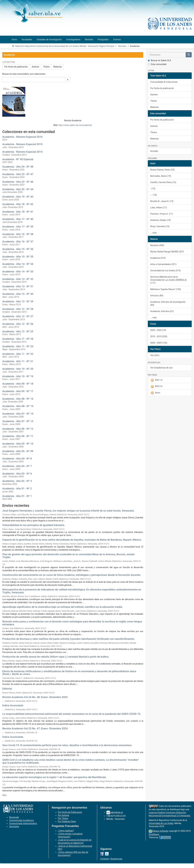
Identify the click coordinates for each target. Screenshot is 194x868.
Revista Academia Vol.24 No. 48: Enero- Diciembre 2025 (35, 697)
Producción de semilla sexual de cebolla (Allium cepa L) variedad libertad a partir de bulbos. (56, 657)
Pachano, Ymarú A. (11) (162, 214)
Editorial (7, 689)
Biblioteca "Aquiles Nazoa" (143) (166, 289)
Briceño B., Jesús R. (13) (162, 201)
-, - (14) (154, 195)
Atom (155, 393)
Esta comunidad (157, 64)
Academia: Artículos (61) (162, 311)
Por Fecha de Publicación (70, 812)
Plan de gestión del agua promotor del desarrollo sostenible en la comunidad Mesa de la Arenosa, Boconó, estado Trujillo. (68, 556)
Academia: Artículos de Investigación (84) (168, 303)
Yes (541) (155, 355)
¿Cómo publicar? (66, 831)
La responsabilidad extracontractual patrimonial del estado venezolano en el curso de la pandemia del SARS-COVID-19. (72, 714)
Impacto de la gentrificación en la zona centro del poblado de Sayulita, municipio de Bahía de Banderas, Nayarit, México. (72, 540)
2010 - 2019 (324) (159, 336)
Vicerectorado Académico (22, 820)
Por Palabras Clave (67, 821)
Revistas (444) (157, 245)
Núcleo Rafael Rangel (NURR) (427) (167, 252)
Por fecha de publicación (16, 67)
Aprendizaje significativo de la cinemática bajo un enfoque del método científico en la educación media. (63, 607)
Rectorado (14, 817)
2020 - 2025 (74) (158, 330)
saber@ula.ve (116, 812)
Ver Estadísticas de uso (161, 368)
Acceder (154, 151)
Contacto (105, 859)
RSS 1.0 (156, 380)
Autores (35, 67)
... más (153, 233)
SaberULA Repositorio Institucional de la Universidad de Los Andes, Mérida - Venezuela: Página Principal (65, 46)
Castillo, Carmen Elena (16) (163, 182)
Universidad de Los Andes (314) (165, 271)
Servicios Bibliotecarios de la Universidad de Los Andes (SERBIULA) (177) (168, 280)
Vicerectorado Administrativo (23, 823)
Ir (68, 80)
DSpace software (160, 831)
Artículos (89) (157, 296)
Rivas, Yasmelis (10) (160, 226)
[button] (168, 4)
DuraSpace (154, 834)
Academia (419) (158, 258)
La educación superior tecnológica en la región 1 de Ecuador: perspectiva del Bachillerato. (55, 777)
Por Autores (63, 815)
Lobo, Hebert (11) (159, 208)
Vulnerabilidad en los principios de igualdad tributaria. (34, 525)
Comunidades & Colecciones (164, 82)
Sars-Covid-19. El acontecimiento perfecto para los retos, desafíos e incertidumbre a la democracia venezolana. (67, 745)
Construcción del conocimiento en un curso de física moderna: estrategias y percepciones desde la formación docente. (72, 575)
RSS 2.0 (156, 386)
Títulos (46, 67)
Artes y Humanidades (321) (163, 264)
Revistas (122, 46)
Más (4, 795)
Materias (58, 67)
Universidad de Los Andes (161, 823)
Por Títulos (63, 818)
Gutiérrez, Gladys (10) (161, 220)
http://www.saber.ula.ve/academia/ (75, 125)
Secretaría (14, 826)
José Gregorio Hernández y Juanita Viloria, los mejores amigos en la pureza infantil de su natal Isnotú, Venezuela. (68, 511)
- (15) (153, 189)
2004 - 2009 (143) (159, 343)
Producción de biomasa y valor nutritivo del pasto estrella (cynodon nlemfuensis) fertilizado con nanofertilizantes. (69, 639)
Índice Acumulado (13, 705)
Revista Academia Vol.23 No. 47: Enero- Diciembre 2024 (35, 728)
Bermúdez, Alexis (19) (161, 176)
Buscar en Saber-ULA (159, 60)
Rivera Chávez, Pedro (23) (162, 170)
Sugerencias (116, 859)
